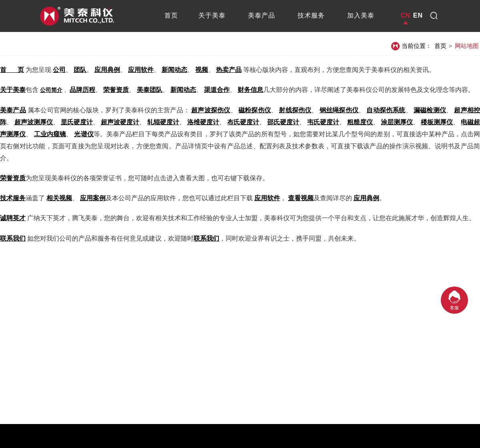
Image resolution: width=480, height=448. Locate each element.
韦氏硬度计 (323, 122)
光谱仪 (84, 134)
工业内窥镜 (50, 134)
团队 (80, 70)
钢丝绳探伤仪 (339, 110)
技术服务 (13, 198)
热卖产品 (229, 70)
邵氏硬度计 (283, 122)
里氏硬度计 (77, 122)
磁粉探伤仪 (255, 110)
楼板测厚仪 (437, 122)
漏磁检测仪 (430, 110)
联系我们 (13, 238)
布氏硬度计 (243, 122)
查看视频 (301, 198)
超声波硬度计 (120, 122)
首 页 (12, 70)
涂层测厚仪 (397, 122)
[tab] (171, 16)
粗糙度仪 (360, 122)
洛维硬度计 (203, 122)
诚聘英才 (13, 218)
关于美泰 (13, 90)
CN (405, 15)
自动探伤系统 (386, 110)
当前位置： (417, 46)
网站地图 (467, 46)
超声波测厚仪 (34, 122)
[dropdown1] (434, 16)
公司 (59, 70)
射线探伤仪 (295, 110)
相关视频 (59, 198)
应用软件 (141, 70)
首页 (440, 46)
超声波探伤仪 (211, 110)
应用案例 (93, 198)
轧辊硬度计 (163, 122)
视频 (202, 70)
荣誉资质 (13, 178)
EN (418, 15)
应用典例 (107, 70)
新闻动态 (174, 70)
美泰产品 (13, 110)
